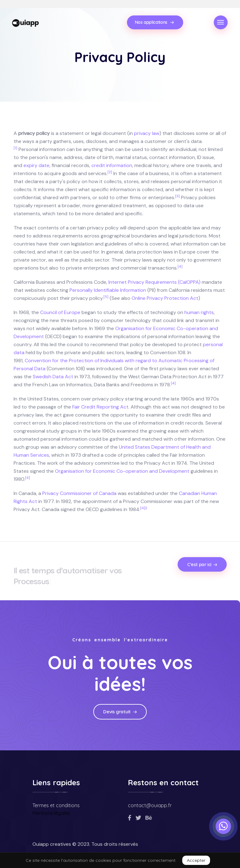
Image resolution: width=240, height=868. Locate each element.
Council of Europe (60, 312)
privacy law (147, 133)
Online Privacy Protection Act (165, 298)
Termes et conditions (56, 805)
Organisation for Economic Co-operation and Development (122, 471)
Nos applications (154, 22)
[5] (106, 297)
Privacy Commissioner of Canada (79, 493)
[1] (15, 148)
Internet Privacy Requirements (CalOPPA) (154, 282)
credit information (112, 165)
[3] (177, 196)
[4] (180, 266)
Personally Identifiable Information (108, 290)
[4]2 (144, 508)
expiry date (36, 165)
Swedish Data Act (53, 377)
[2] (110, 172)
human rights (199, 312)
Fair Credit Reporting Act (100, 407)
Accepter (196, 860)
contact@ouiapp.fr (150, 805)
